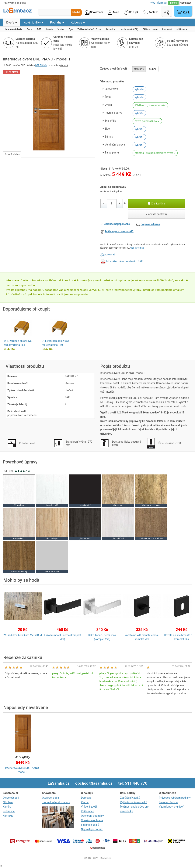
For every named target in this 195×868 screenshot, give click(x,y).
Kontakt (151, 12)
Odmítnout (186, 3)
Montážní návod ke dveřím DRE (125, 261)
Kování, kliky (33, 22)
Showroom (94, 12)
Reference (9, 811)
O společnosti (11, 798)
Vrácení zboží (89, 807)
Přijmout (173, 3)
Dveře (12, 22)
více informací (137, 248)
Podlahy (57, 22)
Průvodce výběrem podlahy (175, 798)
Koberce (78, 22)
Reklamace (87, 811)
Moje (113, 12)
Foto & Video (12, 154)
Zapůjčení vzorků (130, 798)
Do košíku (156, 203)
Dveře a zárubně (168, 802)
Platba (85, 802)
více (159, 3)
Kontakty (8, 816)
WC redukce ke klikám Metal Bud (23, 635)
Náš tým (8, 802)
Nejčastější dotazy (92, 829)
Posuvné (152, 69)
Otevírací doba (50, 798)
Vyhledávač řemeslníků (134, 802)
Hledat (76, 12)
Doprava (86, 798)
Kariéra (7, 807)
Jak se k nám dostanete (56, 802)
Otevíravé (139, 69)
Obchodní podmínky (93, 816)
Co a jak (131, 12)
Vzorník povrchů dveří (172, 807)
